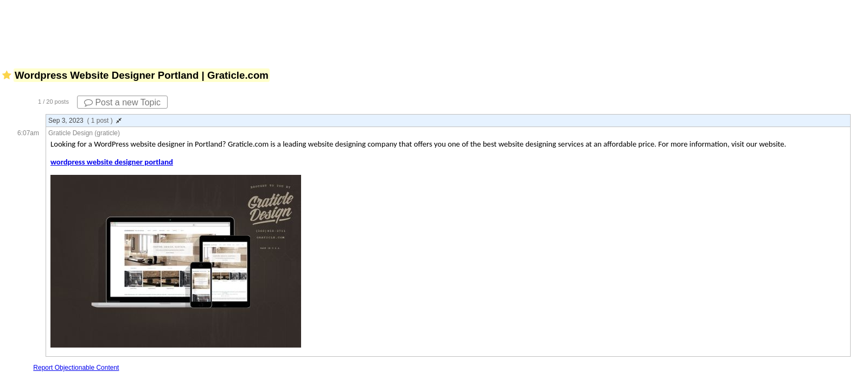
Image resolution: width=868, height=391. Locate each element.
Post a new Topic (122, 102)
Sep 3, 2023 (85, 121)
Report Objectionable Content (76, 368)
